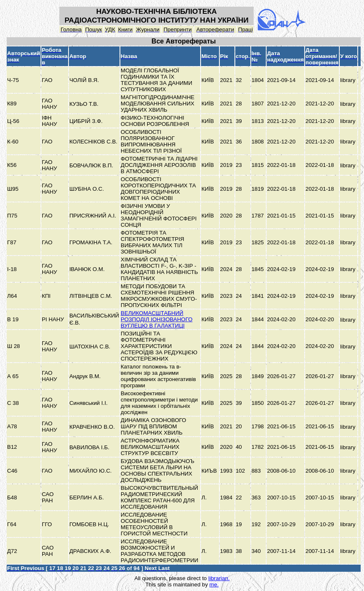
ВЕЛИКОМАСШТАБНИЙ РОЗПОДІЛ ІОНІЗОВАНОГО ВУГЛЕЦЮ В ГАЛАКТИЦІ (157, 319)
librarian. (219, 578)
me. (214, 585)
